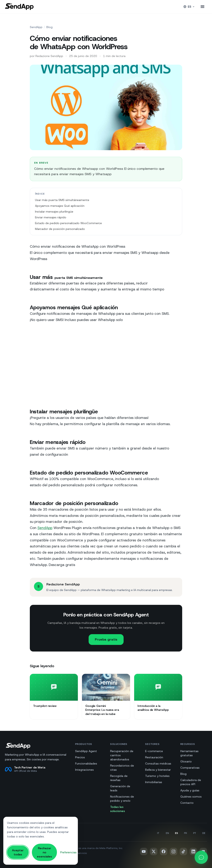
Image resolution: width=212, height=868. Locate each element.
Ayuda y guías (190, 790)
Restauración (154, 757)
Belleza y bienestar (158, 770)
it (158, 833)
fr (185, 833)
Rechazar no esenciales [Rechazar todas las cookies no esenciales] (44, 852)
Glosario (186, 761)
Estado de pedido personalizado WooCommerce (68, 223)
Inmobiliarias (154, 782)
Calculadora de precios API (191, 782)
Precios (80, 757)
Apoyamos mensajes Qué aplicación (60, 206)
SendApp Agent (86, 751)
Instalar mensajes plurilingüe (54, 212)
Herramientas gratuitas (189, 753)
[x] (154, 851)
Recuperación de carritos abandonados (122, 755)
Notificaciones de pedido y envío (122, 799)
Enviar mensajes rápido (51, 217)
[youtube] (144, 851)
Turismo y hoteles (157, 776)
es (176, 833)
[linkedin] (193, 851)
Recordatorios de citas (122, 768)
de (204, 833)
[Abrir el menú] (202, 7)
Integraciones (84, 770)
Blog (49, 27)
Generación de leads (120, 788)
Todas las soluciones (117, 809)
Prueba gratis (106, 639)
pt (195, 833)
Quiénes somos (191, 797)
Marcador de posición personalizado (60, 229)
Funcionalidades (86, 763)
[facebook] (164, 851)
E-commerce (154, 751)
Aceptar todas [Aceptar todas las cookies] (18, 852)
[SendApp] (19, 7)
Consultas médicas (158, 763)
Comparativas (190, 768)
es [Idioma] (189, 7)
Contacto (187, 803)
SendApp (36, 27)
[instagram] (173, 851)
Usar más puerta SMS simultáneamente (62, 200)
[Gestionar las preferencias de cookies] (68, 852)
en (167, 833)
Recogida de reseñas (119, 778)
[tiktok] (183, 851)
